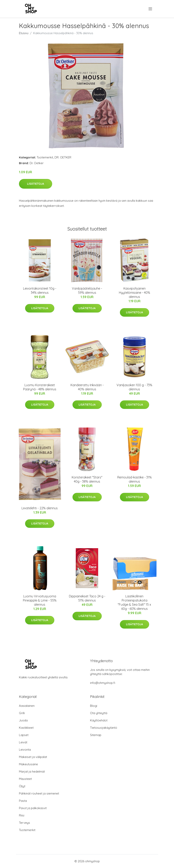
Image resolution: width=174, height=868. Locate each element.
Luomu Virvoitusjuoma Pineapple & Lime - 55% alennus (40, 600)
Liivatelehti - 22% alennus (40, 508)
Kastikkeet (26, 728)
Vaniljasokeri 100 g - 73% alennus (134, 387)
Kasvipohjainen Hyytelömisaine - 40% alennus (134, 293)
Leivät (23, 742)
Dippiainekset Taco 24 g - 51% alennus (87, 598)
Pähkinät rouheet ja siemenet (39, 793)
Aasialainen (27, 706)
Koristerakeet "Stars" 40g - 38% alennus (87, 479)
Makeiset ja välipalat (33, 757)
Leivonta (25, 750)
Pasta (23, 801)
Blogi (94, 706)
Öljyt (22, 786)
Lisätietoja (36, 184)
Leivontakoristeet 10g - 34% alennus (40, 290)
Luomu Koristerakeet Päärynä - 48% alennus (40, 387)
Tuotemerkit (45, 157)
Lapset (24, 735)
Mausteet (25, 779)
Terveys (24, 823)
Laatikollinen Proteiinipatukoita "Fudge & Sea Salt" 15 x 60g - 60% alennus (134, 602)
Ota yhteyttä (99, 713)
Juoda (23, 720)
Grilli (22, 713)
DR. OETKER (63, 157)
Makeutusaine (28, 764)
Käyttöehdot (99, 720)
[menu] (151, 9)
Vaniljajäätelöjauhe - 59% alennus (87, 290)
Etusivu (24, 33)
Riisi (22, 815)
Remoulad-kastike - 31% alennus (134, 479)
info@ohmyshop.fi (103, 683)
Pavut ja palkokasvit (33, 808)
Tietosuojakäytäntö (104, 728)
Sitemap (96, 735)
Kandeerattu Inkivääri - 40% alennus (87, 387)
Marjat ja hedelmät (32, 772)
